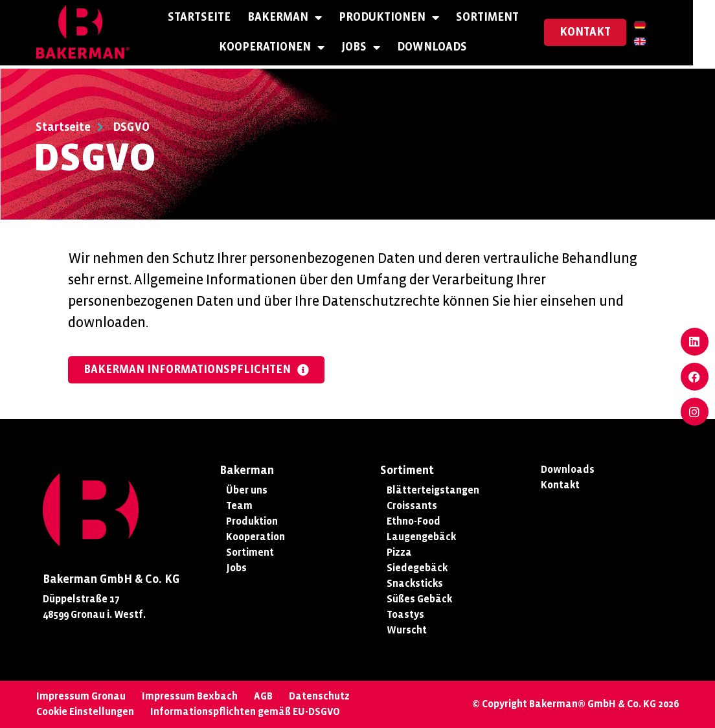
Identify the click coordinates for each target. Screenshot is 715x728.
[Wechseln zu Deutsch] (662, 25)
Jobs (372, 49)
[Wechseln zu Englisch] (662, 42)
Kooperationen (283, 49)
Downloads (443, 49)
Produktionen (400, 19)
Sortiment (498, 19)
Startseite (210, 19)
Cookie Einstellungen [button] (85, 711)
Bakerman (296, 19)
